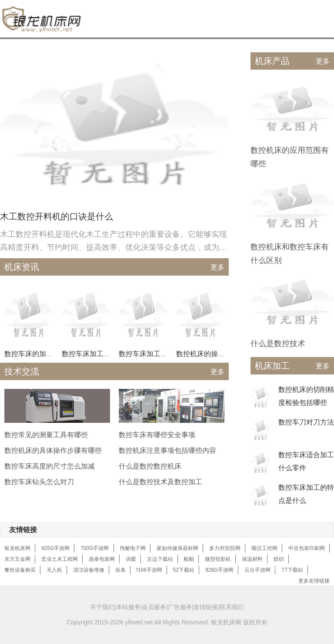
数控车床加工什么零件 (97, 354)
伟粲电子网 (133, 548)
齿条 (120, 570)
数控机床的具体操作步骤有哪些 (53, 450)
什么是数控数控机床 (150, 466)
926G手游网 (219, 570)
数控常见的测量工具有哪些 (46, 435)
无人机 (54, 570)
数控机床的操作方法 (207, 354)
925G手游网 (55, 548)
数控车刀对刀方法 (306, 422)
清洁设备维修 (89, 570)
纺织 (279, 559)
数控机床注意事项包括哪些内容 (167, 450)
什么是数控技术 (278, 344)
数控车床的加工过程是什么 (46, 354)
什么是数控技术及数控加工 (160, 482)
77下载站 (292, 570)
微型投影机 (218, 559)
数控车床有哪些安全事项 (157, 435)
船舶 (189, 559)
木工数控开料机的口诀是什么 (57, 216)
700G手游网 (95, 548)
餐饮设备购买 (20, 570)
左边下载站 (160, 559)
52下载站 (184, 570)
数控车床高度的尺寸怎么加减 (50, 466)
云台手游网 (257, 570)
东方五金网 (17, 559)
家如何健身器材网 (177, 548)
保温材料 (252, 559)
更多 (217, 267)
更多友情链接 (314, 581)
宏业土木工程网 (60, 559)
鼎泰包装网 (102, 559)
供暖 (131, 559)
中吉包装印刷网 (307, 548)
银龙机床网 (17, 548)
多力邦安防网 (225, 548)
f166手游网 (149, 570)
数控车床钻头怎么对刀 (39, 482)
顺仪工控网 (264, 548)
